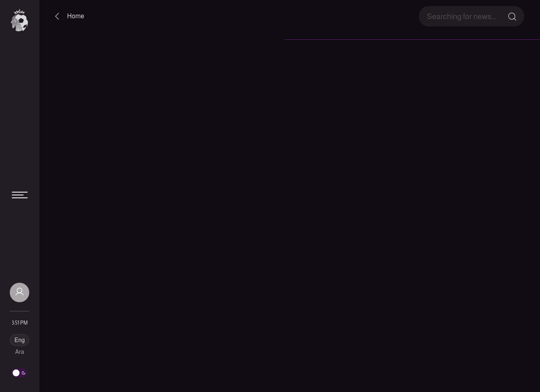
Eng (20, 340)
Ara (20, 352)
